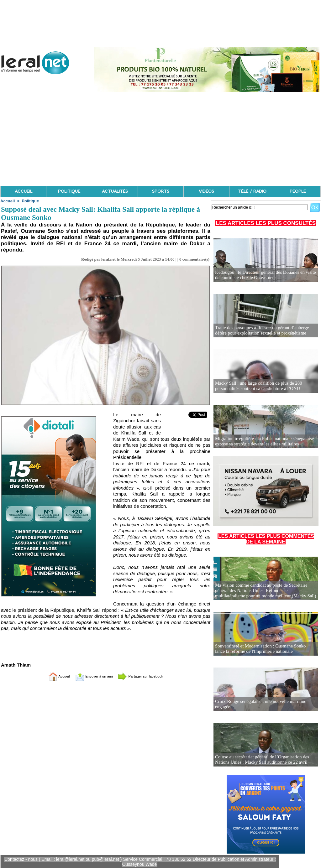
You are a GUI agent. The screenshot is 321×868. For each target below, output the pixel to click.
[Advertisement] (160, 139)
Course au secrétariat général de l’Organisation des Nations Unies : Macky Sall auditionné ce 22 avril (260, 760)
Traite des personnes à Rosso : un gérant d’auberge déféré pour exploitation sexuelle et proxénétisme (266, 331)
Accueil (8, 201)
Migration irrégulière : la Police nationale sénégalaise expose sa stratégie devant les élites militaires (262, 442)
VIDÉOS (206, 191)
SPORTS (161, 191)
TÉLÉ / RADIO (252, 191)
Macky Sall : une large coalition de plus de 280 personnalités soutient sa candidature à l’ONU (256, 386)
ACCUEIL (24, 191)
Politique (30, 201)
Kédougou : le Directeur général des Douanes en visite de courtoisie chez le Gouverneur (266, 275)
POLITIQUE (69, 191)
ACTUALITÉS (115, 191)
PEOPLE (298, 191)
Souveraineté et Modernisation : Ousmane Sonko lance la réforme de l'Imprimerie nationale (266, 649)
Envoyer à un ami (90, 676)
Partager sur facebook (147, 676)
